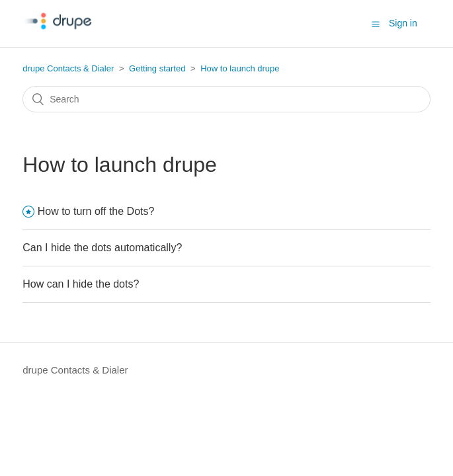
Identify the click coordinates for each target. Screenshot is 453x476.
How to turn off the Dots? (96, 211)
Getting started (157, 68)
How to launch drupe (240, 68)
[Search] (226, 99)
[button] (376, 24)
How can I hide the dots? (81, 284)
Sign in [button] (403, 23)
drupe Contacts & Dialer (68, 68)
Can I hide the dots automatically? (102, 248)
